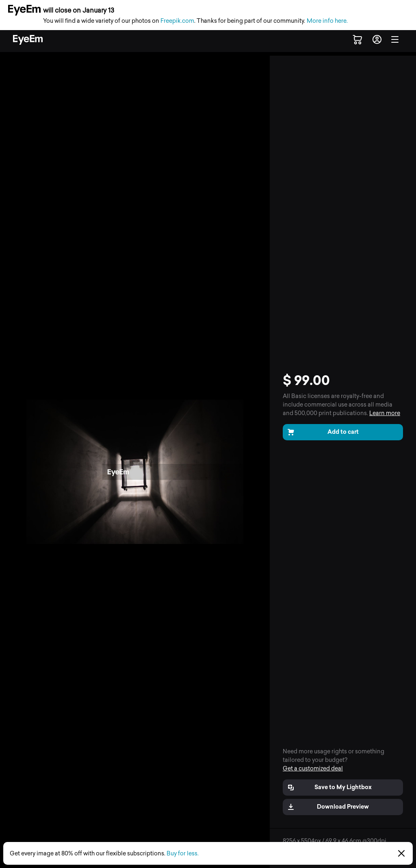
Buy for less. (183, 854)
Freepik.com (177, 21)
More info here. (327, 21)
